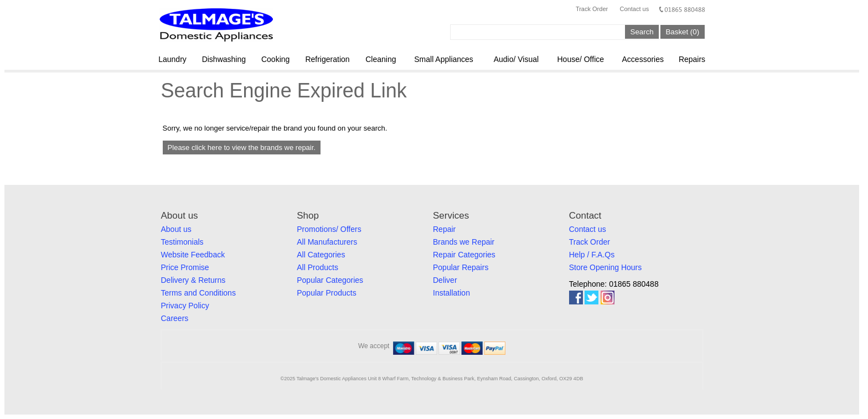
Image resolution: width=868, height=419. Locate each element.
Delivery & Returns (193, 280)
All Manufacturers (327, 242)
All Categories (321, 255)
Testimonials (182, 242)
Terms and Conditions (198, 293)
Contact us (635, 9)
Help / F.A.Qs (592, 255)
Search (642, 32)
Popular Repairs (461, 267)
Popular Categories (330, 280)
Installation (451, 293)
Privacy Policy (185, 306)
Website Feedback (193, 255)
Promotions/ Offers (329, 229)
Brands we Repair (464, 242)
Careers (175, 318)
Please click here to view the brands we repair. (242, 148)
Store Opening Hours (606, 267)
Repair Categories (464, 255)
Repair (444, 229)
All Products (317, 267)
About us (176, 229)
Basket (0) (682, 32)
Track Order (592, 9)
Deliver (445, 280)
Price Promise (185, 267)
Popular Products (326, 293)
